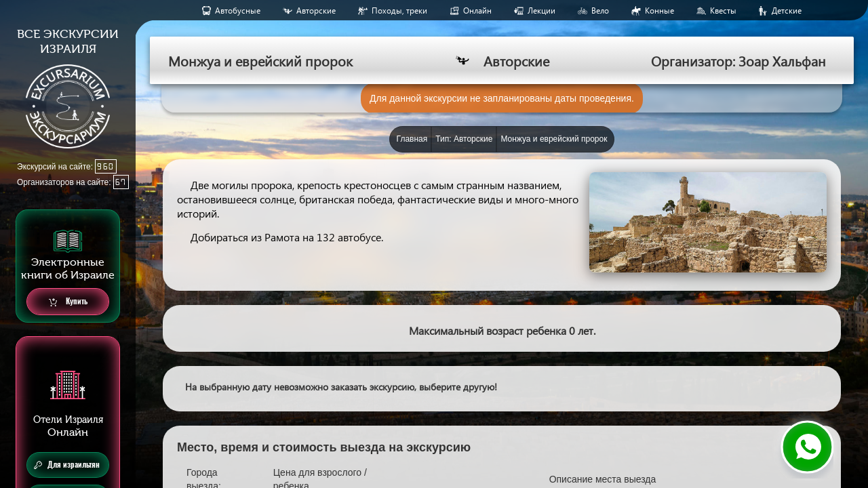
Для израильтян (67, 465)
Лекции (541, 11)
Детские (787, 11)
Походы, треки (399, 11)
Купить (68, 302)
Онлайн (477, 11)
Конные (659, 11)
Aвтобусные (238, 11)
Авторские (316, 11)
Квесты (723, 11)
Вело (600, 11)
